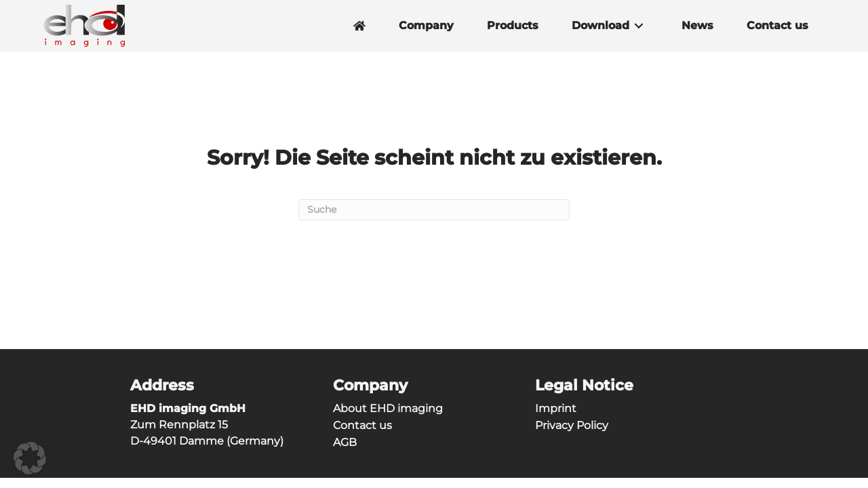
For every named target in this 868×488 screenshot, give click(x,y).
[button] (639, 26)
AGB (345, 442)
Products (513, 26)
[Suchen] (434, 210)
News (697, 26)
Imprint (556, 408)
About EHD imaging (388, 408)
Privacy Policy (572, 425)
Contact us (777, 26)
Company (426, 26)
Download (600, 26)
